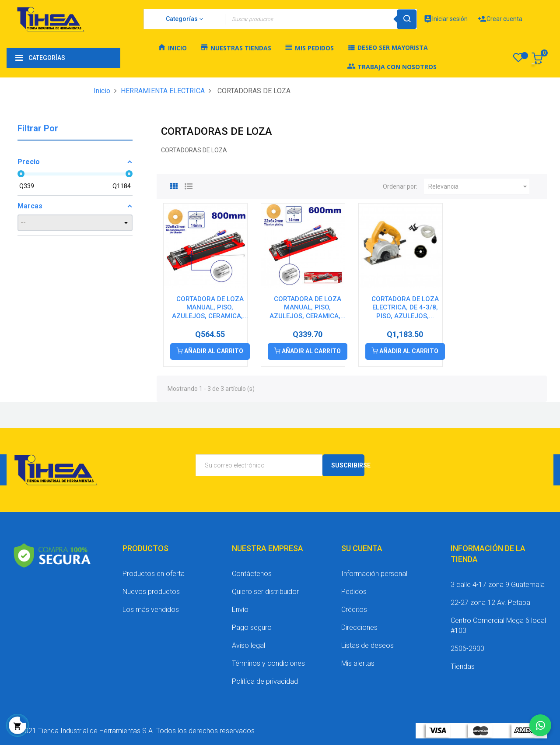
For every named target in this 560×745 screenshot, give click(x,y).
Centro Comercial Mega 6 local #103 (498, 626)
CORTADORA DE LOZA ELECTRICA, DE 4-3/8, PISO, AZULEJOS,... (405, 308)
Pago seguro (252, 627)
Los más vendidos (151, 610)
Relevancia (479, 186)
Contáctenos (252, 574)
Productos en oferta (154, 574)
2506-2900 (467, 648)
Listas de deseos (367, 645)
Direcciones (359, 627)
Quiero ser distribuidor (265, 592)
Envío (240, 610)
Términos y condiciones (268, 663)
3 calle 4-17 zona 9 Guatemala (498, 585)
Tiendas (463, 666)
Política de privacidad (265, 681)
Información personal (374, 574)
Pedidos (354, 592)
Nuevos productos (151, 592)
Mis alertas (358, 663)
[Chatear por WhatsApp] (540, 725)
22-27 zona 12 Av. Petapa (490, 603)
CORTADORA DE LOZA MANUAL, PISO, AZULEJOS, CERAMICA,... (210, 308)
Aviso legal (248, 645)
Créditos (354, 610)
